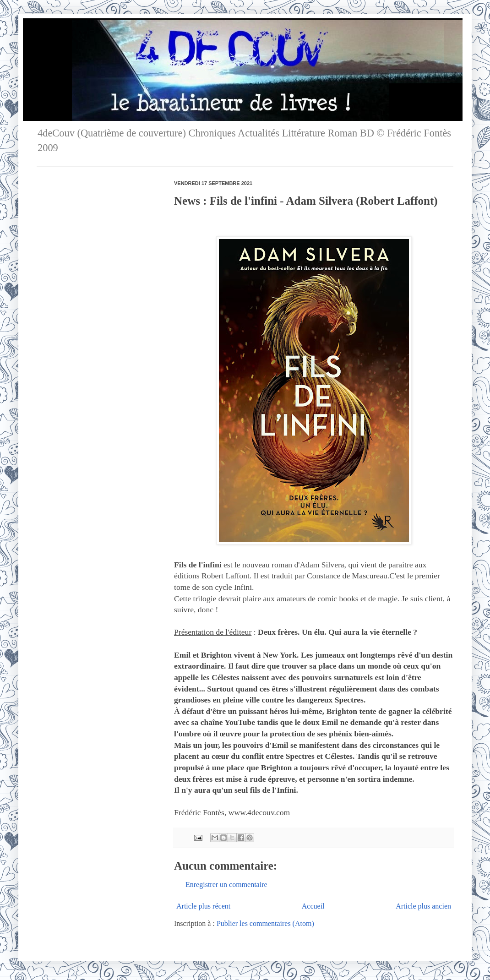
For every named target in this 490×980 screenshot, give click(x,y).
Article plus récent (203, 906)
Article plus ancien (423, 906)
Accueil (313, 906)
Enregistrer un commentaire (226, 885)
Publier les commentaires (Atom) (265, 923)
